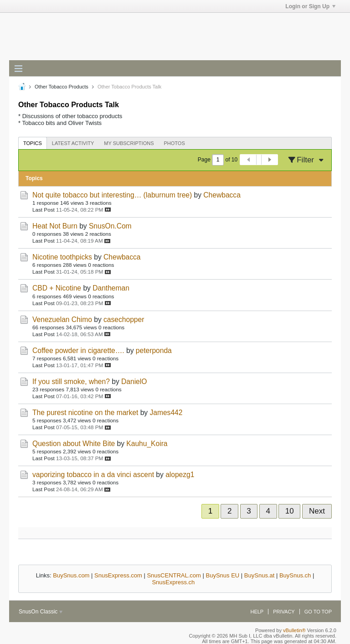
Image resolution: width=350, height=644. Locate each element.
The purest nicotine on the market (85, 413)
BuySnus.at (260, 575)
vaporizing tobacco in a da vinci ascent (93, 475)
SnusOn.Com (110, 226)
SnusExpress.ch (173, 582)
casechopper (124, 319)
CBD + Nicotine (57, 288)
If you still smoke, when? (71, 382)
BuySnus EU (223, 575)
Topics (33, 143)
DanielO (134, 382)
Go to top (318, 612)
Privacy (284, 612)
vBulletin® (294, 630)
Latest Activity (73, 143)
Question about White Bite (74, 444)
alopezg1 (180, 475)
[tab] (33, 143)
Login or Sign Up (310, 6)
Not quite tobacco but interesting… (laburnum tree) (112, 195)
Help (257, 612)
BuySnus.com (71, 575)
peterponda (154, 351)
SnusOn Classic (41, 612)
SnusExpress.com (118, 575)
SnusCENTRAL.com (174, 575)
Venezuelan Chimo (62, 319)
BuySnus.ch (295, 575)
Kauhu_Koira (147, 444)
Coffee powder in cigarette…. (78, 351)
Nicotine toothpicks (62, 257)
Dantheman (111, 288)
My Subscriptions (129, 143)
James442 (166, 413)
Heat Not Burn (55, 226)
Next (317, 511)
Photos (175, 143)
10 (290, 511)
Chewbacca (222, 195)
